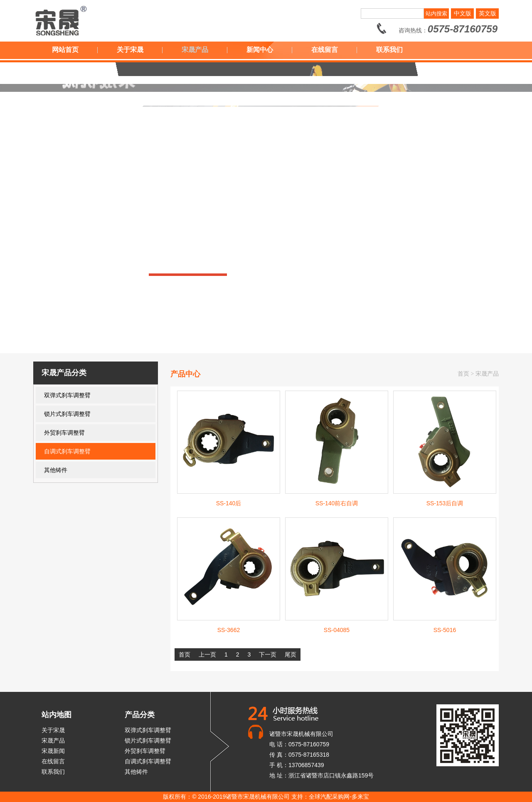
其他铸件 (56, 470)
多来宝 (360, 797)
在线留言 (325, 50)
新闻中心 (260, 50)
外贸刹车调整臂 (64, 433)
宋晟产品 (195, 50)
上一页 (207, 654)
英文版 (488, 13)
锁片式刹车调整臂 (67, 414)
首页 (463, 374)
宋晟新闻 (53, 751)
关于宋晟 (130, 50)
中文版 (463, 13)
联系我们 (389, 50)
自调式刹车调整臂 (67, 451)
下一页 (268, 654)
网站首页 (65, 50)
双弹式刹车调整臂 (67, 395)
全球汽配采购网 (329, 797)
